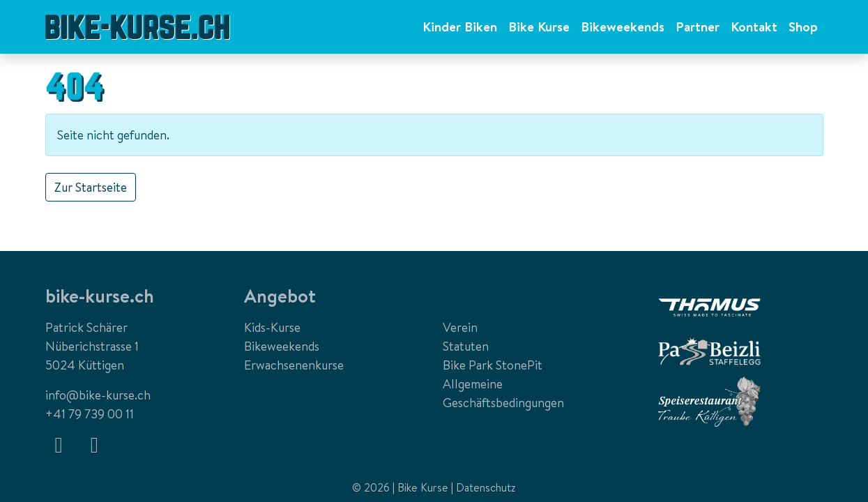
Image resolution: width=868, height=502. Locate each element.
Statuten (466, 346)
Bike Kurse (539, 26)
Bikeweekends (623, 26)
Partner (698, 26)
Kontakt (754, 26)
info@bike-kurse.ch (98, 395)
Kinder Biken (460, 26)
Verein (460, 327)
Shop (803, 26)
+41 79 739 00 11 (90, 414)
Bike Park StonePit (493, 365)
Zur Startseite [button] (91, 187)
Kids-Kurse (272, 327)
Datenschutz (486, 487)
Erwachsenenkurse (294, 365)
